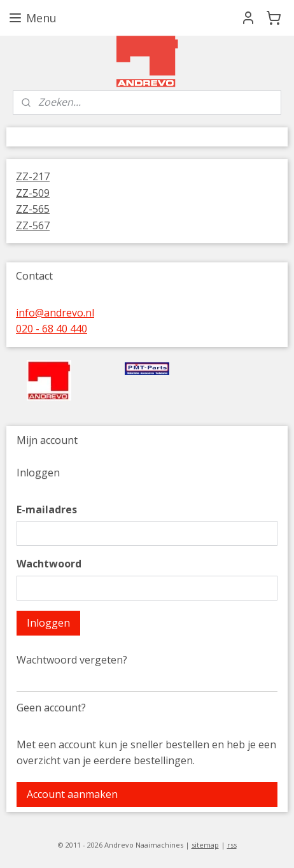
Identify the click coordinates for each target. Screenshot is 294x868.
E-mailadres (47, 509)
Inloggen (48, 623)
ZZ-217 (33, 176)
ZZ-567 (33, 225)
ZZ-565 (33, 209)
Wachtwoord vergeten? (72, 660)
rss (232, 845)
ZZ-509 (33, 193)
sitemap (205, 845)
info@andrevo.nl (55, 313)
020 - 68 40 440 (52, 329)
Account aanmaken (72, 794)
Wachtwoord (49, 564)
